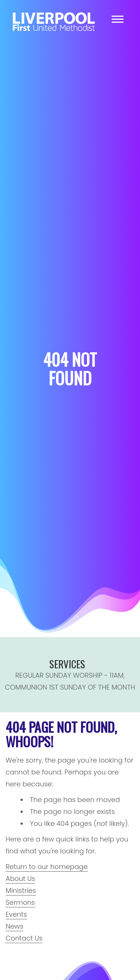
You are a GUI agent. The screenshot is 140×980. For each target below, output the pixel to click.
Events (16, 914)
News (14, 926)
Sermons (20, 902)
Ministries (21, 890)
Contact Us (24, 938)
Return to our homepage (47, 867)
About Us (20, 879)
